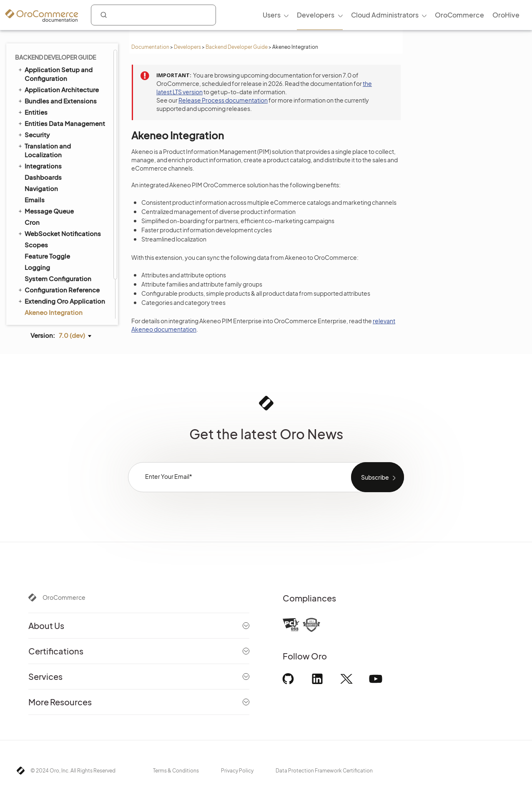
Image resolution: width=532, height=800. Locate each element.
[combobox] (153, 15)
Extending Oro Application (61, 255)
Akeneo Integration (54, 266)
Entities (32, 66)
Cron (32, 176)
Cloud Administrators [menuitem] (385, 15)
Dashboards (43, 131)
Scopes (36, 199)
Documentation (150, 47)
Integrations (39, 120)
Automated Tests (47, 277)
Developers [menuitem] (316, 15)
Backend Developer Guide (237, 47)
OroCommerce (64, 597)
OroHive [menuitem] (506, 15)
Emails (35, 154)
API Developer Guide (52, 289)
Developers (187, 47)
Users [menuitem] (272, 15)
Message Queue (45, 165)
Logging (37, 221)
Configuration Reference (58, 244)
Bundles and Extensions (57, 55)
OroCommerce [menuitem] (459, 15)
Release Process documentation (223, 100)
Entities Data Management (61, 77)
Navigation (41, 142)
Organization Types (54, 300)
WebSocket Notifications (59, 187)
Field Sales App (44, 311)
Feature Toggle (47, 210)
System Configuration (58, 233)
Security (33, 88)
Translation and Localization (44, 104)
